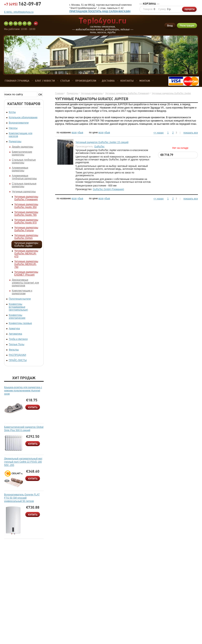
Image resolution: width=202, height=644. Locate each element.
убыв (80, 133)
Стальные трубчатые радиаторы (24, 161)
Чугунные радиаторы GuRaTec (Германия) (26, 198)
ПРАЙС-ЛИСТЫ (18, 360)
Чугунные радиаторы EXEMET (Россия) (26, 273)
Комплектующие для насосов (21, 135)
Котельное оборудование (23, 117)
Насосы (13, 128)
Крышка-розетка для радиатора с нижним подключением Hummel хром (23, 391)
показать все (191, 133)
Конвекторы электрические (17, 317)
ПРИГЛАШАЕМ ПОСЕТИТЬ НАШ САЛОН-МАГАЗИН (100, 11)
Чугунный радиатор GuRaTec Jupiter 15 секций (102, 142)
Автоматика (15, 334)
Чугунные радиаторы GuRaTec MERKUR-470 (26, 254)
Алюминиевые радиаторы (20, 169)
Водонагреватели (19, 123)
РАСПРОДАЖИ (17, 355)
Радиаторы (15, 141)
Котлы (12, 112)
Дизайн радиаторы (22, 147)
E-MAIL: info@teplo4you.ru (19, 12)
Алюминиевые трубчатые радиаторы (24, 177)
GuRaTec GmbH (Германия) (108, 189)
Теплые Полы (17, 344)
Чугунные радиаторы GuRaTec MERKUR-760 (26, 264)
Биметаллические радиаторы (22, 153)
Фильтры (14, 350)
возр (74, 133)
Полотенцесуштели (20, 299)
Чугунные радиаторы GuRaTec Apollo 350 (26, 206)
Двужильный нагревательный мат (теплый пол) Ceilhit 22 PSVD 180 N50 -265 (23, 462)
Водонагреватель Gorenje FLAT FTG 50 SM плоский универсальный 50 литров (22, 498)
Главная (59, 93)
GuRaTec (99, 147)
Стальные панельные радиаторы (24, 185)
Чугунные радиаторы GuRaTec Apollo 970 (26, 221)
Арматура (14, 329)
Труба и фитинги (18, 339)
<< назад (159, 133)
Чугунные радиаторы (24, 192)
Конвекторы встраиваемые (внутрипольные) (18, 307)
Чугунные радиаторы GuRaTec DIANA (26, 237)
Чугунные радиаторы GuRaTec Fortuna (26, 229)
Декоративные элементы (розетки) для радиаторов (25, 283)
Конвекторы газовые (20, 323)
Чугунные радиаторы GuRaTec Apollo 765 (26, 214)
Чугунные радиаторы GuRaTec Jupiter (26, 244)
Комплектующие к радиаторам (22, 292)
